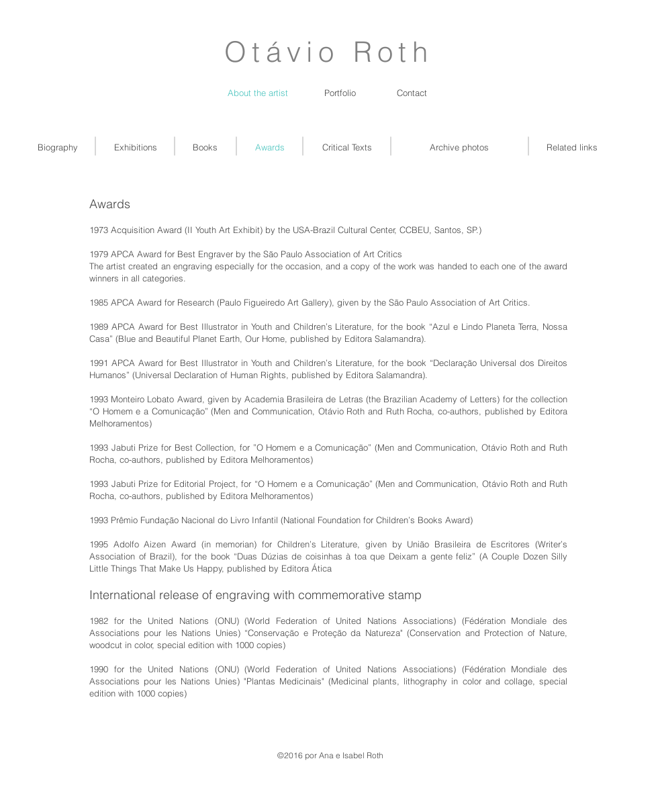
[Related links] (572, 147)
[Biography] (58, 147)
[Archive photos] (459, 147)
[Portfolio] (340, 93)
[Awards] (270, 147)
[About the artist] (258, 93)
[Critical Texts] (347, 147)
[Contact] (412, 93)
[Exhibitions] (136, 147)
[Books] (205, 147)
